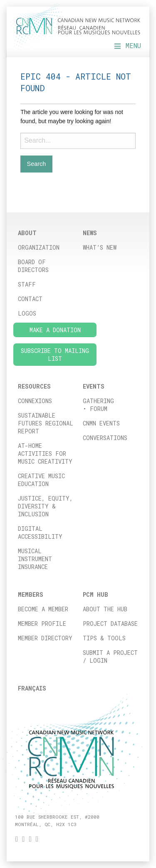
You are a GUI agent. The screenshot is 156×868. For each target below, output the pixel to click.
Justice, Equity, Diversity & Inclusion (45, 506)
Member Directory (45, 638)
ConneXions (35, 401)
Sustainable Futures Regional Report (46, 423)
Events (94, 386)
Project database (110, 624)
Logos (27, 313)
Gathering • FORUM (98, 405)
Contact (30, 299)
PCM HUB (95, 594)
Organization (39, 247)
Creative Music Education (41, 480)
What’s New (100, 247)
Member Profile (42, 624)
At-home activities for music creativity (45, 453)
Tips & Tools (104, 638)
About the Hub (105, 609)
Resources (34, 386)
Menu (128, 45)
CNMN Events (101, 423)
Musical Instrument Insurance (35, 559)
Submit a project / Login (110, 656)
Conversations (105, 438)
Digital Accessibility (40, 532)
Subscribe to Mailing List (55, 355)
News (90, 233)
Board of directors (33, 266)
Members (31, 594)
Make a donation (55, 330)
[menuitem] (46, 688)
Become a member (43, 609)
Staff (27, 284)
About (27, 233)
